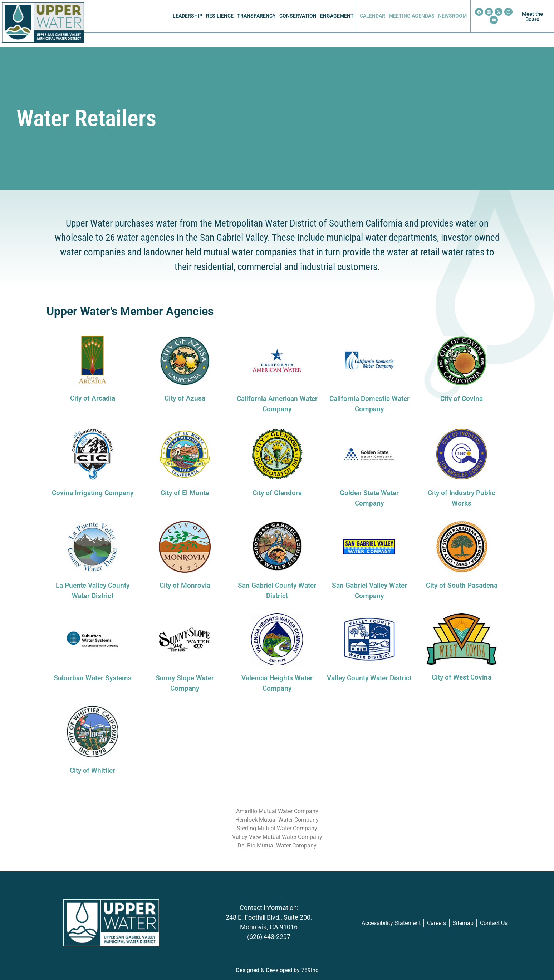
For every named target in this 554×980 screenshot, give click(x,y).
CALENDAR (372, 16)
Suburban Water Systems (93, 678)
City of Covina (462, 399)
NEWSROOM (452, 16)
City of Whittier (92, 770)
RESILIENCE (220, 16)
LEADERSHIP (188, 16)
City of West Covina (462, 677)
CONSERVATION (298, 16)
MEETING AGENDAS (412, 16)
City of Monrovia (185, 585)
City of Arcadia (93, 398)
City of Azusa (185, 398)
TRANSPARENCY (256, 16)
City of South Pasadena (462, 585)
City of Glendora (277, 493)
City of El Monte (185, 493)
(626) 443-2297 (269, 937)
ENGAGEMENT (337, 16)
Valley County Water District (369, 678)
